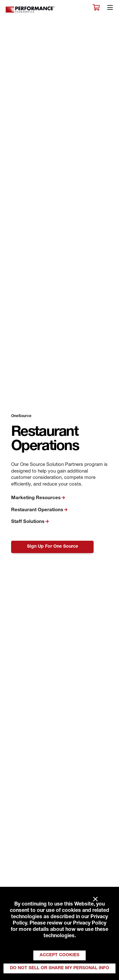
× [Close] (95, 899)
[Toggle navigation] (110, 9)
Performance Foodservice (30, 10)
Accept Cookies (60, 955)
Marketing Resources (36, 498)
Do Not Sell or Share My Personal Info (60, 968)
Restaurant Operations (37, 510)
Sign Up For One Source (53, 547)
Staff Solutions (28, 522)
